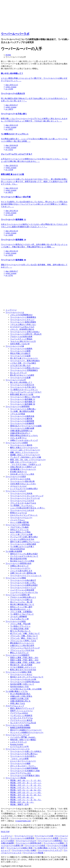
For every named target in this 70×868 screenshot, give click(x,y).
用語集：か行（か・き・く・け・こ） (26, 783)
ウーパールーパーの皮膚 (20, 378)
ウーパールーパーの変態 (20, 351)
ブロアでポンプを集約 (19, 527)
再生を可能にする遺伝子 (20, 353)
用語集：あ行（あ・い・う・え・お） (26, 780)
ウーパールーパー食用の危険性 (23, 322)
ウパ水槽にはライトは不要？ (22, 547)
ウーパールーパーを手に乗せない (24, 754)
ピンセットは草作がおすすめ (22, 539)
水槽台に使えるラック (19, 566)
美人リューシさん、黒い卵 (21, 602)
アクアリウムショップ (15, 706)
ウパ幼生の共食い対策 (19, 629)
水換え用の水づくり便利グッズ (23, 467)
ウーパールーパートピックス (18, 749)
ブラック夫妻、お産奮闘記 (21, 612)
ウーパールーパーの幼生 (16, 621)
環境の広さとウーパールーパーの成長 (26, 426)
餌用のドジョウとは (18, 513)
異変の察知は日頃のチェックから (24, 435)
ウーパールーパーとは (15, 312)
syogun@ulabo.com (23, 821)
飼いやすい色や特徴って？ (21, 382)
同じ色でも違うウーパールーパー (24, 358)
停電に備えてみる (18, 703)
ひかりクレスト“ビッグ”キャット (24, 515)
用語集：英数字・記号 (19, 804)
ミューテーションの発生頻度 (22, 590)
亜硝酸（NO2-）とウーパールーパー (25, 455)
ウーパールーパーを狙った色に (23, 583)
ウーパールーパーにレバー (21, 518)
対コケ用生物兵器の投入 (20, 694)
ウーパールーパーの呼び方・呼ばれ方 (26, 334)
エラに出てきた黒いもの (20, 365)
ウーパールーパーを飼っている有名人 (26, 751)
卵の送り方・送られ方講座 (21, 665)
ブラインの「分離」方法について (24, 636)
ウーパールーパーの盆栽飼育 (22, 423)
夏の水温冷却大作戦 (18, 559)
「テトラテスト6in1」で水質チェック (26, 464)
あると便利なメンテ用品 (20, 532)
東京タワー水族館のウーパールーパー (26, 730)
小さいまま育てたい (18, 438)
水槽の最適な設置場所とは (21, 431)
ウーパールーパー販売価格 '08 (23, 404)
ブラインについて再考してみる (23, 641)
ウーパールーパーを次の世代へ (23, 756)
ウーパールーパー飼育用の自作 (18, 563)
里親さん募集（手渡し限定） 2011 (24, 658)
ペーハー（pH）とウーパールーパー (25, 450)
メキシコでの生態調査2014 (21, 315)
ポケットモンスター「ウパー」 (23, 766)
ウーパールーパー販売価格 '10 (23, 402)
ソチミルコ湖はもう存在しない (23, 324)
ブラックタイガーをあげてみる (23, 503)
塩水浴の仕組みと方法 (19, 687)
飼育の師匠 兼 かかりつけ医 (22, 394)
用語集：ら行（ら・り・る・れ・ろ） (26, 800)
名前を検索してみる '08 (20, 344)
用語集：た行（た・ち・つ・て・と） (26, 788)
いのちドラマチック (18, 742)
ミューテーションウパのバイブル (24, 592)
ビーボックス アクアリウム (21, 718)
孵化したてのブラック (19, 653)
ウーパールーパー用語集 (16, 778)
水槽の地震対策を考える (20, 701)
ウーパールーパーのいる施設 (18, 725)
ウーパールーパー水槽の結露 (22, 428)
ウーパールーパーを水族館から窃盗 (25, 771)
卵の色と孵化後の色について (22, 604)
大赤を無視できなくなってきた (23, 484)
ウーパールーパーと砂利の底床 (23, 544)
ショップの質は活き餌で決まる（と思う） (28, 508)
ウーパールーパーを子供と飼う (23, 387)
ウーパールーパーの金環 (20, 356)
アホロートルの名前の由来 (21, 337)
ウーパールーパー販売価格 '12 (23, 399)
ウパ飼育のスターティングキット (24, 390)
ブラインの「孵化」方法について (24, 638)
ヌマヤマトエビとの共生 (20, 479)
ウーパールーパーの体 (15, 346)
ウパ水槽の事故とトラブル (17, 691)
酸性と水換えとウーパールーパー (24, 448)
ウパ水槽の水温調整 (14, 551)
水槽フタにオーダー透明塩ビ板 (23, 573)
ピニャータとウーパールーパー (23, 761)
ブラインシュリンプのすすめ (22, 650)
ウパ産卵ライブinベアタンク (22, 614)
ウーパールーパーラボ (15, 34)
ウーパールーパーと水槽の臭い (23, 409)
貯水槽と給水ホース (18, 472)
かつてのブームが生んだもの (22, 327)
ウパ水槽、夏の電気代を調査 (22, 411)
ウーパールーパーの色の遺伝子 (23, 580)
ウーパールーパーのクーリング (23, 588)
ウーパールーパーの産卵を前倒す (24, 585)
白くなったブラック (18, 373)
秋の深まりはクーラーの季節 (22, 561)
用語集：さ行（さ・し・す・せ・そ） (26, 785)
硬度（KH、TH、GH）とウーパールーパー (28, 460)
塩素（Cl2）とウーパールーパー (24, 462)
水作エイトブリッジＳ (19, 530)
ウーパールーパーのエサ (16, 491)
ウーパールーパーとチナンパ (22, 320)
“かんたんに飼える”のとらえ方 (23, 341)
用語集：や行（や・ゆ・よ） (22, 797)
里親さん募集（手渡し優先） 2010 (24, 660)
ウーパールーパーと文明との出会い (25, 332)
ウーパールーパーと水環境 (17, 443)
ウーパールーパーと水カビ (21, 674)
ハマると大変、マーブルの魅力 (23, 363)
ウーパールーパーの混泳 (16, 477)
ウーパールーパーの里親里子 (18, 655)
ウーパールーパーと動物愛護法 (23, 317)
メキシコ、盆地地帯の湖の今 (22, 329)
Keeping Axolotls (17, 744)
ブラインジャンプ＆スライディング (25, 648)
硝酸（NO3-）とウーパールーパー (24, 452)
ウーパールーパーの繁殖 (16, 578)
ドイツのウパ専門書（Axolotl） (23, 737)
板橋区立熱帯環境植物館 (20, 728)
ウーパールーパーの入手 (16, 380)
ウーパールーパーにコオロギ (22, 510)
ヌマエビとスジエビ (18, 486)
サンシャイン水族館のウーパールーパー (27, 732)
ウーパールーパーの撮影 (20, 763)
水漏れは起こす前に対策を (21, 696)
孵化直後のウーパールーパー (22, 643)
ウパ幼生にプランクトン (20, 626)
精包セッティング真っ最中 (21, 607)
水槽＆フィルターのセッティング (24, 440)
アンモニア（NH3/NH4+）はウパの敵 (26, 457)
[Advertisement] (18, 15)
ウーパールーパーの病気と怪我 (18, 672)
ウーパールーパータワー (20, 568)
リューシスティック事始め (21, 339)
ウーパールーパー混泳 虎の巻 (22, 481)
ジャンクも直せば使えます (21, 571)
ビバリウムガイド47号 (19, 747)
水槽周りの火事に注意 (19, 699)
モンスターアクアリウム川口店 (23, 723)
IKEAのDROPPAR (17, 549)
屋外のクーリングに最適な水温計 (24, 554)
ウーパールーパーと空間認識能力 (24, 370)
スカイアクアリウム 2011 (21, 773)
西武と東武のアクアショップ (22, 708)
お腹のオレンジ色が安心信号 (22, 646)
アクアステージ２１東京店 (21, 720)
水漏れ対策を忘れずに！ (20, 433)
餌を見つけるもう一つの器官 (22, 375)
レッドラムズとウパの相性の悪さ (24, 489)
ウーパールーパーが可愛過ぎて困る (25, 776)
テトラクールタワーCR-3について (24, 556)
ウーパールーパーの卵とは (21, 600)
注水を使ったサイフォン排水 (22, 474)
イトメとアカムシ (18, 520)
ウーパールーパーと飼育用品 (18, 525)
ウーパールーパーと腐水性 (21, 445)
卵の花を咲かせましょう (20, 609)
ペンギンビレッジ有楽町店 (21, 716)
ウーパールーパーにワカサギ (22, 501)
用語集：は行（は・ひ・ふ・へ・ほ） (26, 792)
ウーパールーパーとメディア (18, 735)
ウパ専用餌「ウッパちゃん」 (22, 505)
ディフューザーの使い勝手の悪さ (24, 537)
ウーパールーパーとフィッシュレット (26, 576)
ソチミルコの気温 (18, 414)
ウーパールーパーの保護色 (21, 349)
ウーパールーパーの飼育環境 (18, 407)
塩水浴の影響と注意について (22, 684)
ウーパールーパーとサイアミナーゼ (25, 498)
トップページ (11, 310)
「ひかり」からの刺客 (19, 759)
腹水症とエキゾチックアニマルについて (27, 677)
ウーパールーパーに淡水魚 (21, 493)
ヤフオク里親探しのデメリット (23, 667)
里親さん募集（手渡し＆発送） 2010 (25, 662)
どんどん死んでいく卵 (19, 619)
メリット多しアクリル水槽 (21, 534)
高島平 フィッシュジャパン (21, 711)
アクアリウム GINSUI (19, 713)
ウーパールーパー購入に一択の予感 (25, 397)
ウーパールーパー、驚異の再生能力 (25, 361)
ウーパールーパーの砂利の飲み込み (25, 682)
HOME (8, 55)
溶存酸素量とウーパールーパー (23, 469)
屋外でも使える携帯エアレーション (25, 542)
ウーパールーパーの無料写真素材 (24, 768)
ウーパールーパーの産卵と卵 (18, 595)
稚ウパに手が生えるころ (20, 631)
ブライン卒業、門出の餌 (20, 624)
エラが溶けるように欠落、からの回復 (26, 689)
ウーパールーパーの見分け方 (22, 385)
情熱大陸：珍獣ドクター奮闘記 (23, 740)
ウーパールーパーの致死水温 (22, 416)
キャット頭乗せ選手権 (19, 522)
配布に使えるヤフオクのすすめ (23, 670)
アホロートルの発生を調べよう (23, 597)
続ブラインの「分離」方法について (25, 633)
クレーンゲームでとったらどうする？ (26, 392)
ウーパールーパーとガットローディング (27, 496)
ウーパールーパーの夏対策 (21, 419)
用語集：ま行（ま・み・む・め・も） (26, 795)
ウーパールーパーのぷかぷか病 (23, 679)
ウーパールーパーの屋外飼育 (22, 421)
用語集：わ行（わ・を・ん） (22, 802)
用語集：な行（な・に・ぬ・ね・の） (26, 790)
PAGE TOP (5, 832)
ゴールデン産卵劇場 (18, 617)
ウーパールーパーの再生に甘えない (25, 368)
